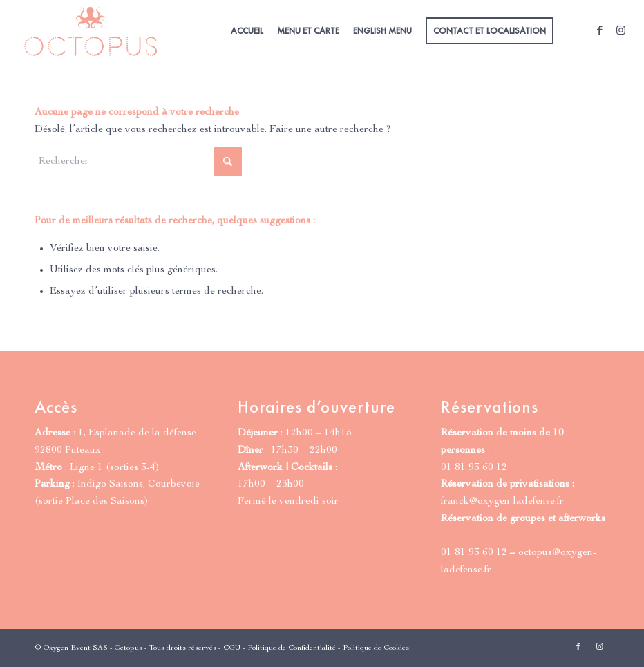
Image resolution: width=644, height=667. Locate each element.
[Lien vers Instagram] (621, 30)
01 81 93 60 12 (474, 468)
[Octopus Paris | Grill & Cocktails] (91, 31)
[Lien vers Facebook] (600, 30)
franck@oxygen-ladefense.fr (502, 501)
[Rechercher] (138, 162)
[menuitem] (247, 31)
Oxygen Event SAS (76, 648)
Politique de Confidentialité (292, 648)
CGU (232, 648)
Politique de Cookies (376, 648)
